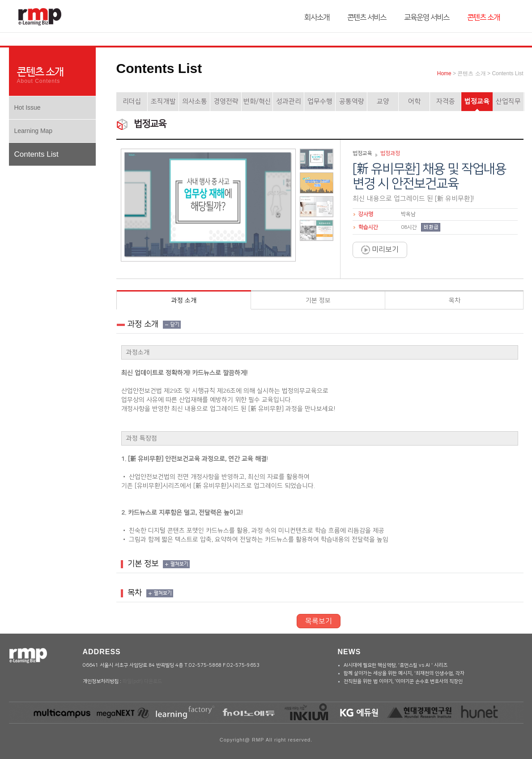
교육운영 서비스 (427, 17)
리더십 (132, 101)
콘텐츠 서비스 (367, 17)
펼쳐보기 (179, 564)
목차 (455, 300)
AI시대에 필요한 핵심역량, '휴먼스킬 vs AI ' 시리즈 (396, 665)
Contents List (36, 154)
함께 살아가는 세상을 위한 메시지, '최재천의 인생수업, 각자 (404, 673)
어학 (414, 101)
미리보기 (380, 250)
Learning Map (34, 131)
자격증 (446, 101)
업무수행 (320, 101)
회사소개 (317, 17)
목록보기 (319, 621)
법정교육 (477, 101)
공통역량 (352, 101)
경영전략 (226, 101)
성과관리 (289, 101)
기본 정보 (318, 300)
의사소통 (195, 101)
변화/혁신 (257, 101)
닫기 (175, 325)
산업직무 (508, 101)
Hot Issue (28, 107)
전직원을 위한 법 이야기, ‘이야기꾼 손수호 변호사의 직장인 (403, 682)
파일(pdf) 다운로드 (142, 682)
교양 (383, 101)
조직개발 (163, 101)
